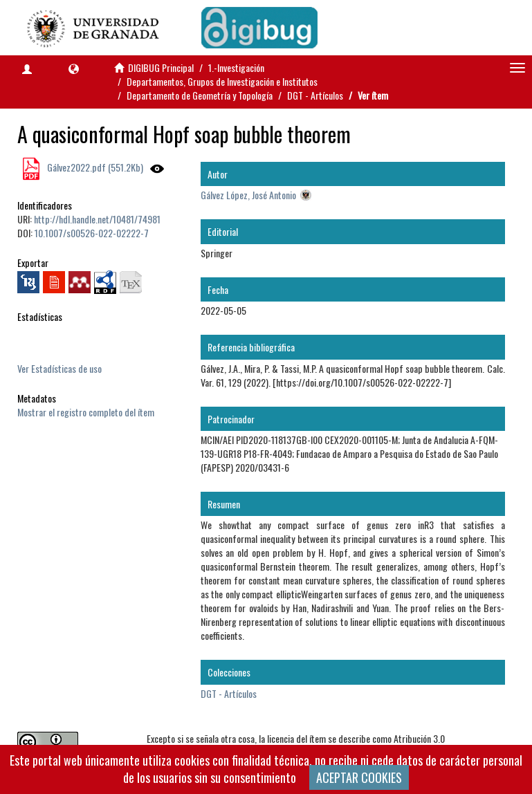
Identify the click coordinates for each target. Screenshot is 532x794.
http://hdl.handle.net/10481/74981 (97, 219)
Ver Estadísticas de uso (59, 368)
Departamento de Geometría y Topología (200, 95)
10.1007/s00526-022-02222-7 (92, 233)
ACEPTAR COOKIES (359, 777)
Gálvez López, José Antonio (248, 195)
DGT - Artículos (315, 95)
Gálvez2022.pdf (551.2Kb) (94, 167)
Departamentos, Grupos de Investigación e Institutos (222, 81)
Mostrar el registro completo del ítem (86, 412)
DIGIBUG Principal (161, 67)
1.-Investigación (236, 67)
